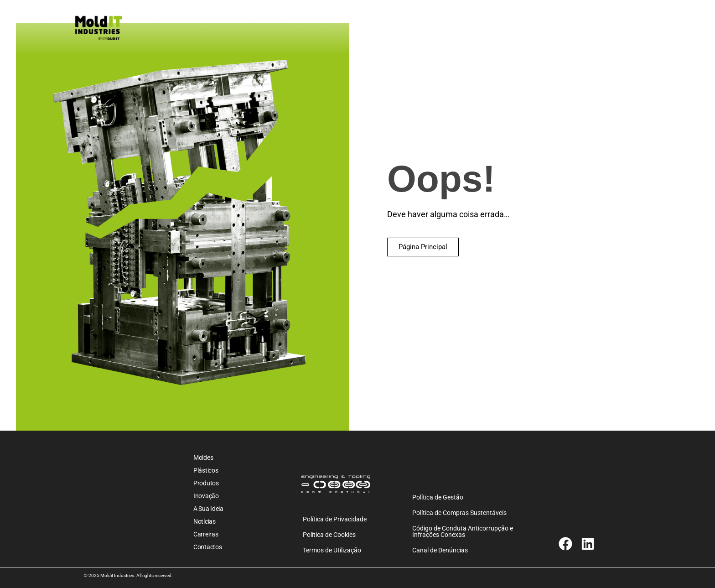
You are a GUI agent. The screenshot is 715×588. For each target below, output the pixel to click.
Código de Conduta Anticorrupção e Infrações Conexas (463, 531)
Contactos (207, 547)
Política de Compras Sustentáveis (459, 513)
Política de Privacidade (335, 519)
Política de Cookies (329, 535)
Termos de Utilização (332, 550)
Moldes (203, 458)
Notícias (205, 521)
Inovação (206, 496)
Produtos (206, 483)
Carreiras (206, 534)
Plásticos (206, 470)
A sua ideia (208, 509)
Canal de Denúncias (440, 550)
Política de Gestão (438, 497)
